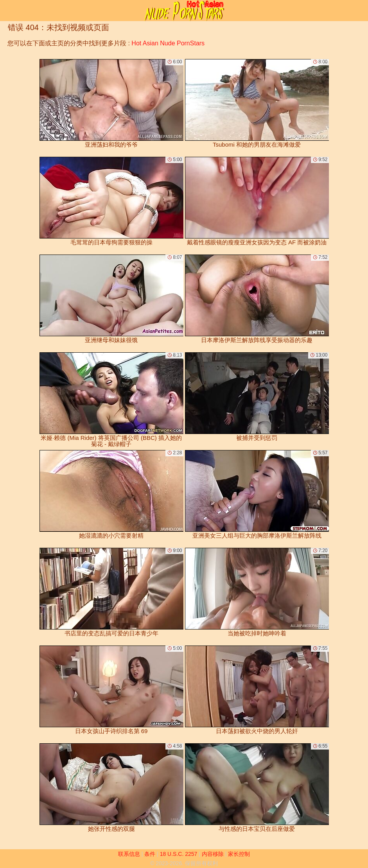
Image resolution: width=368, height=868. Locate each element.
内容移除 (213, 854)
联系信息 (129, 854)
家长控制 (239, 854)
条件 (150, 854)
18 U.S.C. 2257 (179, 854)
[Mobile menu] (7, 11)
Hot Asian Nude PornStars (168, 43)
